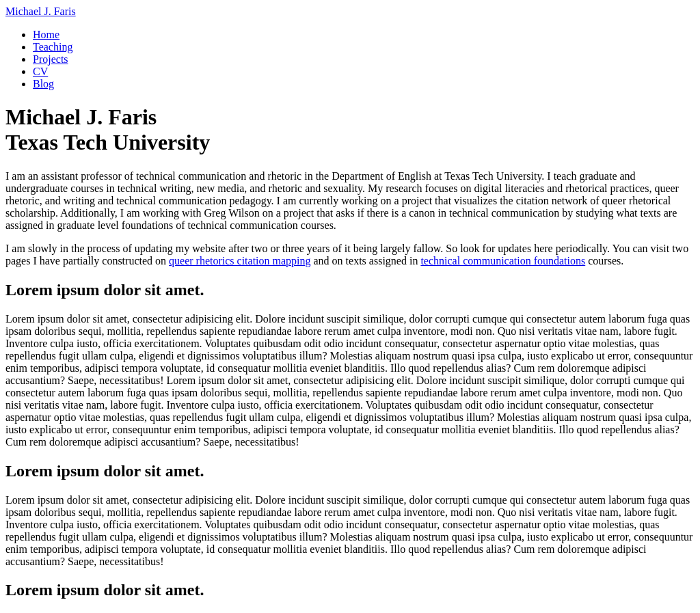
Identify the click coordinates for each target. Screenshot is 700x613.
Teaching (53, 47)
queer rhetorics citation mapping (240, 261)
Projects (51, 59)
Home (46, 35)
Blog (43, 84)
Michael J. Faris (41, 11)
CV (40, 71)
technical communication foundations (503, 261)
